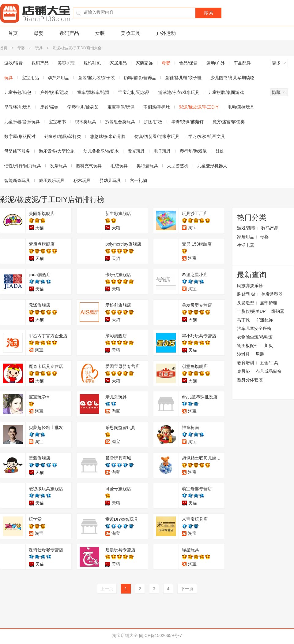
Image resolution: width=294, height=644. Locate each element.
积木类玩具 (85, 122)
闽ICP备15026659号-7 (160, 635)
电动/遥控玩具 (241, 107)
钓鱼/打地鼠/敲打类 (63, 136)
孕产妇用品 (58, 78)
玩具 (39, 48)
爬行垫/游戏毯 (193, 151)
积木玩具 (82, 180)
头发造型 (246, 303)
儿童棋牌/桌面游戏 (226, 92)
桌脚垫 (243, 371)
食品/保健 (188, 63)
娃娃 (220, 151)
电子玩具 (162, 151)
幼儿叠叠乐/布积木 (101, 151)
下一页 (187, 589)
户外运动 (166, 33)
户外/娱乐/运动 (54, 92)
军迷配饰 (264, 320)
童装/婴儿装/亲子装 (96, 78)
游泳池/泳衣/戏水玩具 (179, 92)
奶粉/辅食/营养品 (140, 78)
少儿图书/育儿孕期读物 (232, 78)
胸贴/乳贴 (246, 294)
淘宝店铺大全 (125, 635)
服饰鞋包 (92, 63)
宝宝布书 (57, 122)
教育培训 (246, 363)
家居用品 (118, 63)
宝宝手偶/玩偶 (121, 107)
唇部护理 (269, 303)
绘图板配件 (248, 346)
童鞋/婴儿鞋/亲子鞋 (183, 78)
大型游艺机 (178, 166)
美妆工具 (130, 33)
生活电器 (246, 245)
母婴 (39, 33)
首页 (13, 33)
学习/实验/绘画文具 (207, 136)
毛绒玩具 (119, 166)
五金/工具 (269, 363)
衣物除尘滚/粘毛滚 (255, 337)
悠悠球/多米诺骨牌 (108, 136)
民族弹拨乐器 (250, 286)
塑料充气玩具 (89, 166)
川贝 (269, 346)
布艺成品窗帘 (269, 371)
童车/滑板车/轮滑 (93, 92)
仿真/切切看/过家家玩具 (157, 136)
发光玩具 (136, 151)
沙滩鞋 (243, 354)
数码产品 (69, 33)
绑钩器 (278, 311)
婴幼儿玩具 (110, 180)
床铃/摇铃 (49, 107)
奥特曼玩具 (147, 166)
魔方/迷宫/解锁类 (229, 122)
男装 (260, 354)
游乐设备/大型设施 (57, 151)
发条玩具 (58, 166)
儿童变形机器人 (212, 166)
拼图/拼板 (153, 122)
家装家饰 (144, 63)
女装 (100, 33)
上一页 (107, 589)
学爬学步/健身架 (83, 107)
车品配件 (242, 63)
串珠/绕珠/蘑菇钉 (187, 122)
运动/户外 (216, 63)
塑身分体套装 (250, 380)
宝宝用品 (30, 78)
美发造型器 (272, 294)
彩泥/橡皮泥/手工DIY (199, 107)
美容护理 (66, 63)
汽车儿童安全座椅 (254, 328)
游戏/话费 (246, 228)
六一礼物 (138, 180)
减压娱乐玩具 (52, 180)
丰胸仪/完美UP (251, 311)
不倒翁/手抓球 (157, 107)
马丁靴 (243, 320)
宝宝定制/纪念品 (134, 92)
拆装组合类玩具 (120, 122)
